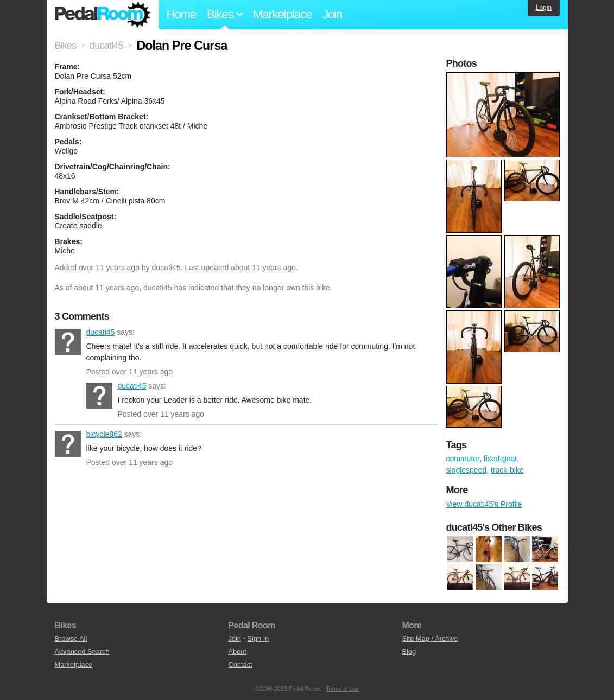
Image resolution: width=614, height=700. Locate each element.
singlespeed (467, 470)
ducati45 (166, 268)
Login (544, 8)
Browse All (71, 638)
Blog (409, 651)
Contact (240, 664)
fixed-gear (500, 459)
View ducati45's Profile (484, 504)
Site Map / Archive (430, 638)
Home (182, 14)
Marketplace (282, 14)
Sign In (258, 638)
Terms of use (342, 689)
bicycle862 (68, 444)
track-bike (507, 470)
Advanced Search (82, 651)
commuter (463, 459)
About (237, 651)
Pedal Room (103, 15)
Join (332, 14)
